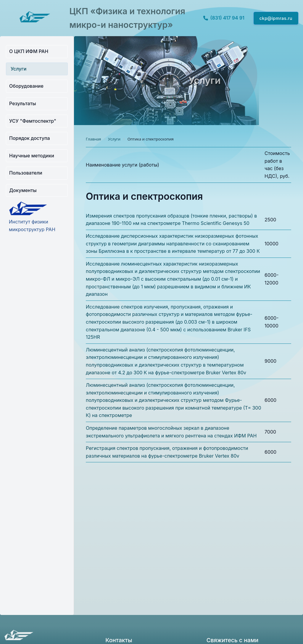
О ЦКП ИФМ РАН (29, 51)
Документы (23, 190)
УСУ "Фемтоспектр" (33, 121)
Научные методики (32, 156)
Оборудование (26, 86)
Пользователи (26, 173)
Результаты (23, 103)
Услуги (18, 69)
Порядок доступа (30, 138)
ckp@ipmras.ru (276, 18)
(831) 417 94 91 (224, 18)
